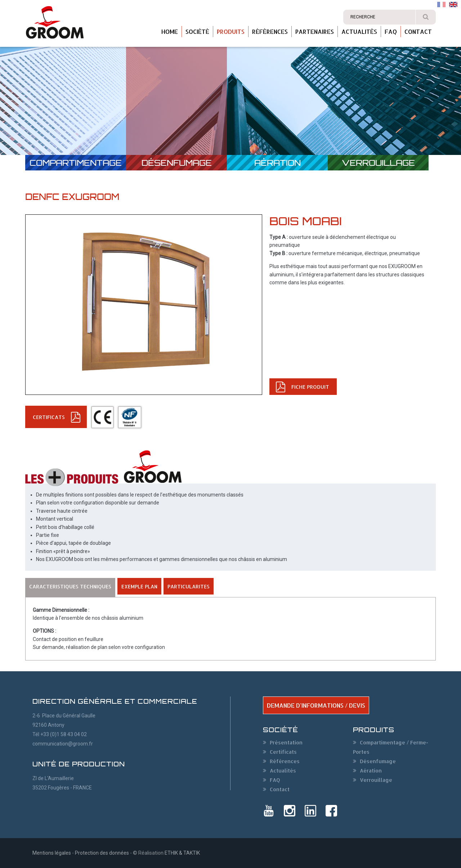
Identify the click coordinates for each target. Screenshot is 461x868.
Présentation (286, 742)
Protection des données (102, 853)
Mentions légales (52, 853)
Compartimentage (76, 163)
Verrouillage (378, 163)
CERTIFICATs (49, 417)
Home (170, 32)
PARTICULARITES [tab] (189, 586)
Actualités (359, 32)
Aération (278, 163)
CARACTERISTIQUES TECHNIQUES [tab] (70, 586)
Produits (231, 32)
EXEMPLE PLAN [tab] (139, 586)
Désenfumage (177, 163)
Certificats (283, 752)
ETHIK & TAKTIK (182, 853)
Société (197, 32)
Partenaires (315, 32)
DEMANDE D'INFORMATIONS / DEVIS (316, 705)
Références (270, 32)
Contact (418, 32)
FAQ (391, 32)
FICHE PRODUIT (310, 387)
